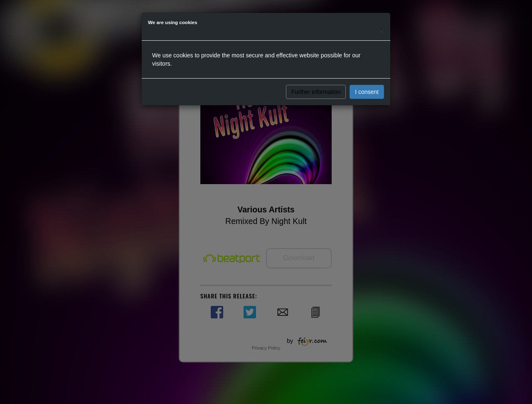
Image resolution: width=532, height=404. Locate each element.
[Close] (382, 30)
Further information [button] (316, 92)
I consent (367, 92)
